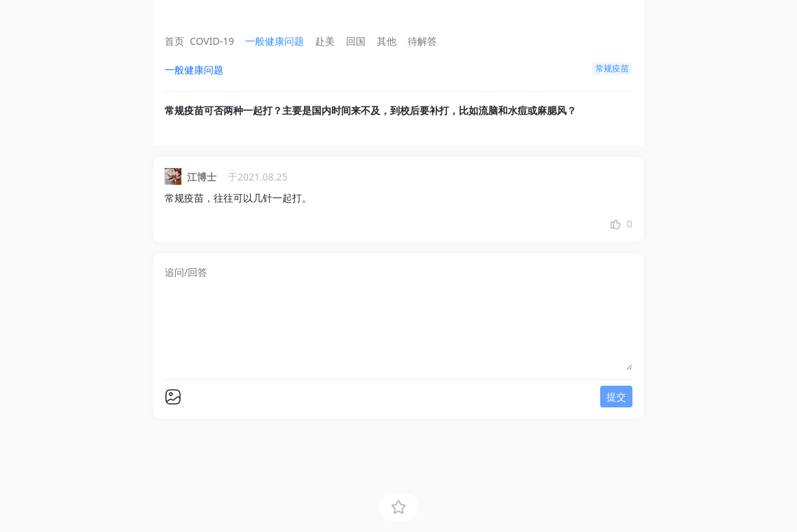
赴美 (325, 41)
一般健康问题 (275, 41)
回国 (356, 41)
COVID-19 (212, 41)
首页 (174, 41)
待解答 (422, 41)
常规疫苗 (612, 68)
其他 (387, 41)
